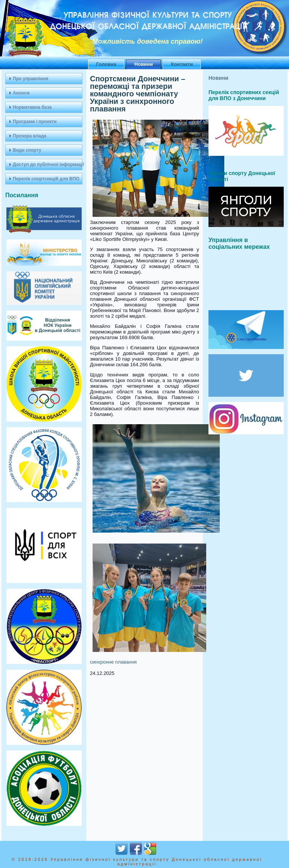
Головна (106, 64)
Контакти (182, 64)
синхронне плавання (113, 662)
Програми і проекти (35, 122)
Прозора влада (30, 136)
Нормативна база (32, 107)
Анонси (21, 93)
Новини (144, 64)
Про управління (30, 79)
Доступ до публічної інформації (48, 164)
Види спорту (27, 150)
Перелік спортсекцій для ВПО (46, 179)
